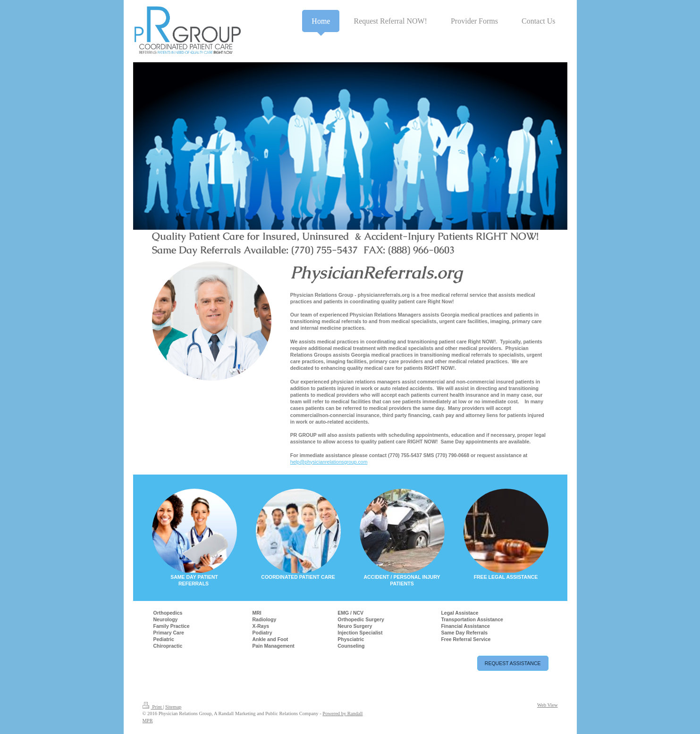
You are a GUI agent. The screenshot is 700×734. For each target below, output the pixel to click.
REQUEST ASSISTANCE (513, 663)
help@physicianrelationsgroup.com (329, 462)
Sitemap (173, 707)
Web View (548, 705)
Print (153, 707)
